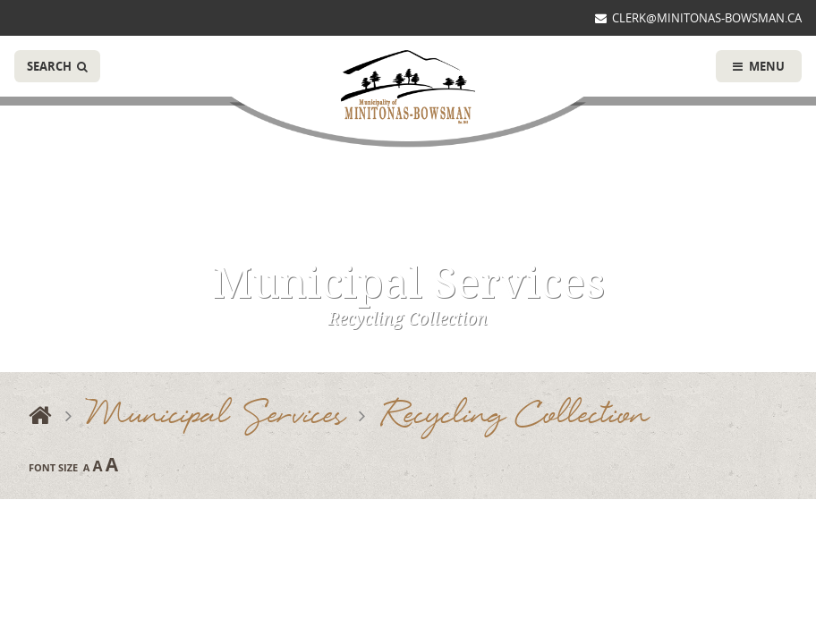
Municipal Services (216, 416)
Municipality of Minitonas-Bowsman (408, 88)
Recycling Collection (514, 416)
